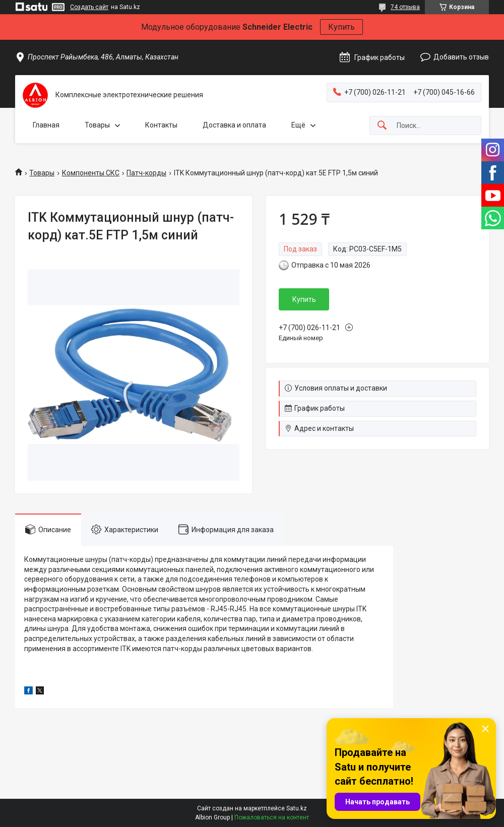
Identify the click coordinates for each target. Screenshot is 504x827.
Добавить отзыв (461, 57)
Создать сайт (89, 7)
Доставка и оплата (234, 125)
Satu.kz (297, 808)
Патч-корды (146, 173)
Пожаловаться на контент (272, 817)
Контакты (161, 125)
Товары (97, 125)
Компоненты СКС (91, 173)
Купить (341, 27)
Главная (46, 125)
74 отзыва (405, 7)
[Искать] (382, 126)
